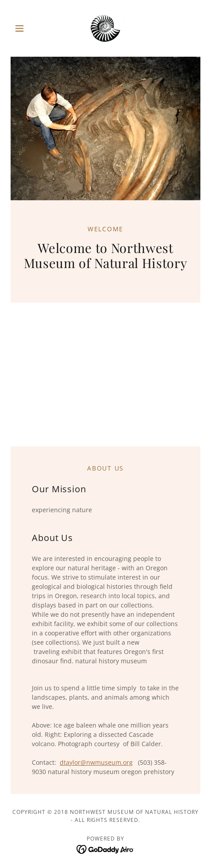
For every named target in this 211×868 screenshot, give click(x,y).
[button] (25, 28)
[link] (105, 28)
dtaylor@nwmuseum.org (96, 762)
